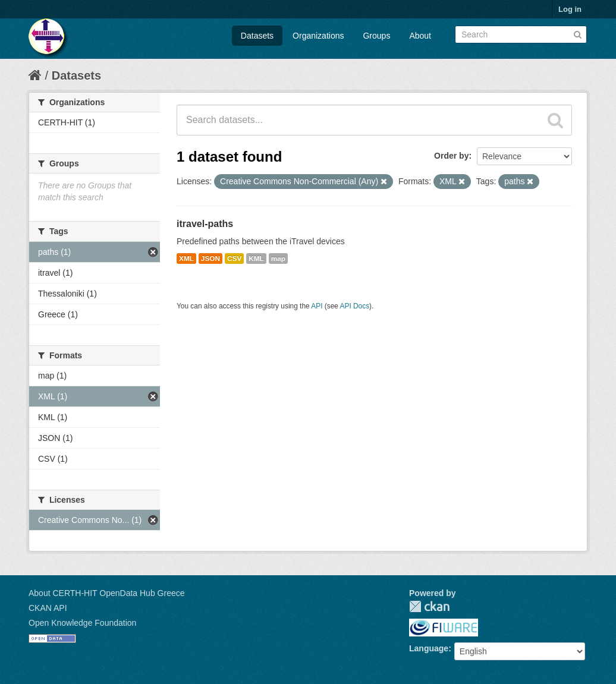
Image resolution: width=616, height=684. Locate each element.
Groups (376, 36)
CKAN (429, 606)
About (420, 36)
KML (256, 259)
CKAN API (48, 608)
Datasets (257, 36)
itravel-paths (205, 224)
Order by (451, 156)
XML (186, 259)
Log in (570, 9)
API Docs (355, 306)
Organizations (318, 36)
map (278, 259)
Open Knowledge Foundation (82, 623)
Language (429, 648)
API (317, 306)
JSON (210, 259)
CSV (234, 259)
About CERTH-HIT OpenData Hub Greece (107, 593)
